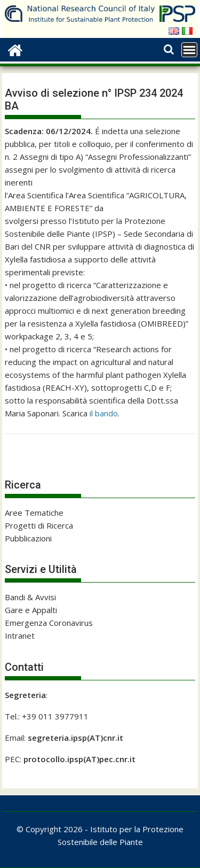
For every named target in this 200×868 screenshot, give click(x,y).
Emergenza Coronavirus (49, 623)
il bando (104, 413)
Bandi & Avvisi (30, 597)
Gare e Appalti (31, 610)
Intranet (20, 635)
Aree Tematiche (34, 513)
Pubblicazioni (28, 538)
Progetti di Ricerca (39, 525)
